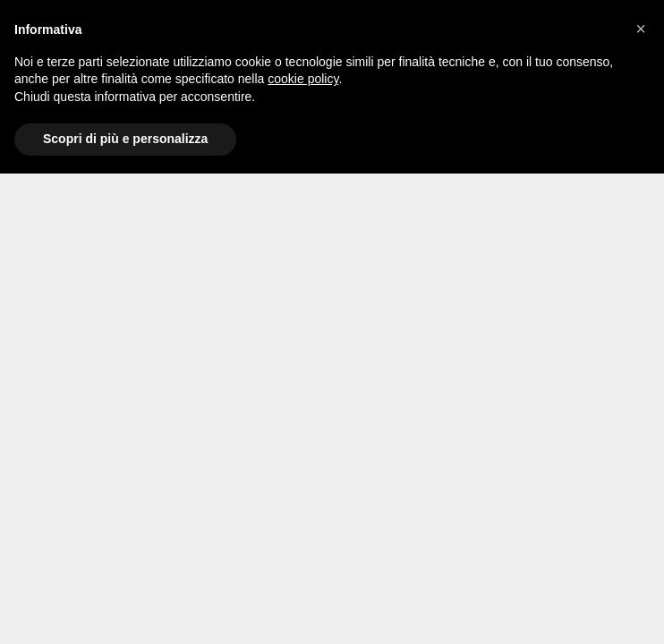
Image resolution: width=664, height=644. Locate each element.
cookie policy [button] (303, 79)
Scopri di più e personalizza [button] (125, 139)
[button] (641, 29)
